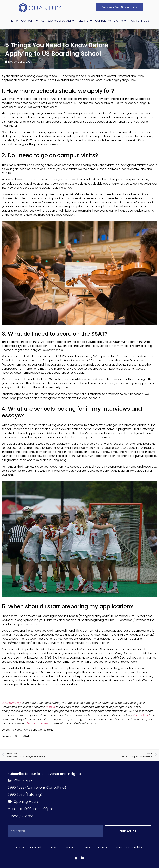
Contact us (141, 715)
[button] (119, 7)
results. (51, 707)
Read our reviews (38, 723)
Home (14, 21)
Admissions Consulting (58, 21)
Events (120, 21)
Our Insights (103, 21)
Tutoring (85, 21)
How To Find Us (139, 21)
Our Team (29, 21)
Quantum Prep (12, 703)
